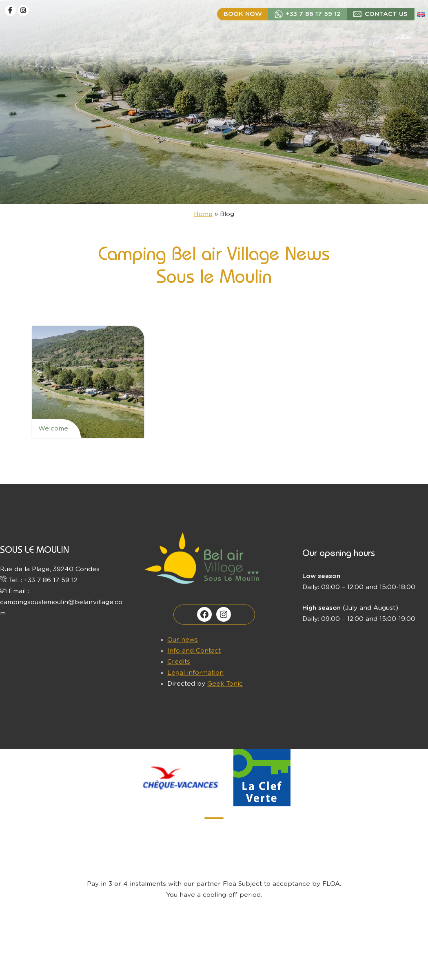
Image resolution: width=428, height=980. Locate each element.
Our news (183, 640)
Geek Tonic (225, 684)
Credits (179, 662)
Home (203, 214)
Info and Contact (194, 651)
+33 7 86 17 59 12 (313, 14)
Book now (243, 14)
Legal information (195, 673)
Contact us (386, 14)
